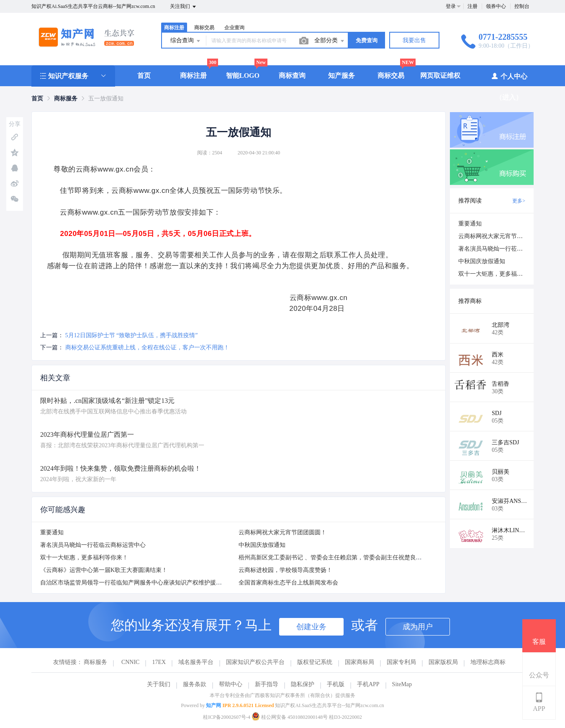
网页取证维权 (440, 76)
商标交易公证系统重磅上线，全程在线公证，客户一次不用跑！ (147, 347)
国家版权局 (443, 662)
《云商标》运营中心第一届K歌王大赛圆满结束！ (104, 570)
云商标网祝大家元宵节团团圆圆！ (282, 532)
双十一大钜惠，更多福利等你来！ (84, 558)
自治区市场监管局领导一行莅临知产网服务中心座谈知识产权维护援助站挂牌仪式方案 (152, 583)
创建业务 (311, 627)
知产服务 (342, 76)
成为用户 (418, 627)
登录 (451, 6)
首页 (144, 76)
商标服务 (66, 99)
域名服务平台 (196, 662)
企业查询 (234, 28)
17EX (159, 662)
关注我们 (184, 7)
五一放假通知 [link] (106, 99)
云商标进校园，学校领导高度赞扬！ (285, 570)
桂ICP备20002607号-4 (227, 717)
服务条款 (195, 684)
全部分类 (330, 41)
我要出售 (414, 40)
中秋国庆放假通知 (262, 545)
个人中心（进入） (509, 86)
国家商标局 (360, 662)
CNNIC (131, 662)
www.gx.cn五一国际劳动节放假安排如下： (152, 212)
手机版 (336, 684)
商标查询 (292, 76)
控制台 (522, 6)
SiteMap (402, 684)
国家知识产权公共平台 (255, 662)
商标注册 (174, 28)
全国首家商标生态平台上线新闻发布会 (288, 583)
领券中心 (496, 6)
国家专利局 (401, 662)
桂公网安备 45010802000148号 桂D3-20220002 (307, 717)
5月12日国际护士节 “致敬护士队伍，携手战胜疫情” (132, 335)
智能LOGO (243, 76)
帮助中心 (231, 684)
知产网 (213, 705)
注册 (473, 6)
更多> (519, 201)
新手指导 (267, 684)
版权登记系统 (315, 662)
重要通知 (52, 532)
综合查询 (186, 41)
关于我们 (159, 684)
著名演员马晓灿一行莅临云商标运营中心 (93, 545)
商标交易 (204, 28)
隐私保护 (303, 684)
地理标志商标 (488, 662)
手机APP (368, 684)
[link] (37, 99)
